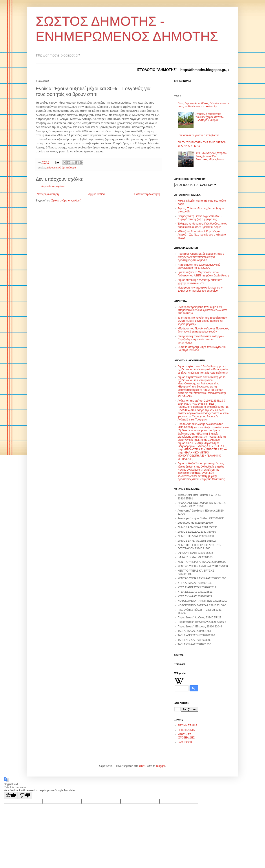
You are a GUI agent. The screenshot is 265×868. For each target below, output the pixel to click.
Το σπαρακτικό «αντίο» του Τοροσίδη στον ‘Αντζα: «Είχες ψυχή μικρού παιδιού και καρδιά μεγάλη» (202, 321)
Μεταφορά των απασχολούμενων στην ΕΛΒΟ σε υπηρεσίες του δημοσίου (200, 289)
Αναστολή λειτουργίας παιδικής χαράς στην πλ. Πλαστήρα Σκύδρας (210, 117)
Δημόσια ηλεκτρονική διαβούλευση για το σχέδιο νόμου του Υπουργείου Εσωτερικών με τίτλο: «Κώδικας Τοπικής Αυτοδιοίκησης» (203, 370)
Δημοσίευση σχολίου (53, 186)
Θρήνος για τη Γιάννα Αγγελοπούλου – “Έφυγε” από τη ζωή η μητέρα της (200, 218)
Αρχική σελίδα (96, 194)
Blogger (161, 766)
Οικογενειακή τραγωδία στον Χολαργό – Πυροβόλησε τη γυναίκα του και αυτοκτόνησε (201, 339)
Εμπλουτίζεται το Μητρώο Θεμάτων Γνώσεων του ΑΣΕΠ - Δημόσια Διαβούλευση (203, 274)
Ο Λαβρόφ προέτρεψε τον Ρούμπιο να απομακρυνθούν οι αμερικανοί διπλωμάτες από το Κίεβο (203, 310)
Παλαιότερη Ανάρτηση (147, 194)
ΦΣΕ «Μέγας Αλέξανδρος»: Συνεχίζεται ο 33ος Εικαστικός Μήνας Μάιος (211, 156)
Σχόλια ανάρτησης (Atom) (66, 201)
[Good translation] (11, 796)
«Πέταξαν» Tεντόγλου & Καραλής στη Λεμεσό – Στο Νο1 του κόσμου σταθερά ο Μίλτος (202, 235)
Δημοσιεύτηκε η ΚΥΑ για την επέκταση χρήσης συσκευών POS (200, 281)
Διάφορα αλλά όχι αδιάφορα (61, 168)
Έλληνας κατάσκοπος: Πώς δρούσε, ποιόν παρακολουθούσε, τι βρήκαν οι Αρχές (202, 225)
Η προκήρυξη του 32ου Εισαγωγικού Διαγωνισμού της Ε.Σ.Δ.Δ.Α (199, 266)
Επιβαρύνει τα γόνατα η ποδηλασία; (199, 135)
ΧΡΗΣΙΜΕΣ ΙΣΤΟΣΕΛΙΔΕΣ (186, 736)
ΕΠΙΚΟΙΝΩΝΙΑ (186, 730)
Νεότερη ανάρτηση (48, 194)
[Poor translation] (25, 796)
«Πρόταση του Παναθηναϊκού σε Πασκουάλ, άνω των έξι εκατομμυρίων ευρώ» (203, 330)
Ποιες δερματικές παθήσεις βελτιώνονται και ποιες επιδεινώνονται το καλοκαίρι (203, 105)
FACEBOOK (185, 742)
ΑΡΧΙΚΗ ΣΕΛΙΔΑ (188, 725)
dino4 (142, 766)
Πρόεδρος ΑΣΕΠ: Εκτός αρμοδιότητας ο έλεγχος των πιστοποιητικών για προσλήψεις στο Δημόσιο (201, 257)
